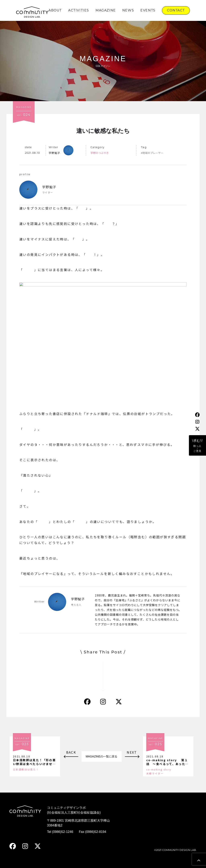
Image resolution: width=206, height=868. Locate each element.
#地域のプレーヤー (152, 153)
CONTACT (176, 10)
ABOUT (55, 10)
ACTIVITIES (79, 10)
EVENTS (148, 10)
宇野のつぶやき (100, 153)
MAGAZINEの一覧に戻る (101, 756)
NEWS (128, 10)
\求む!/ (197, 446)
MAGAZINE (106, 10)
